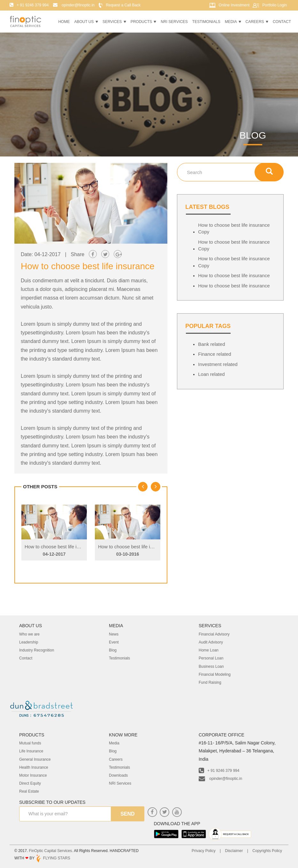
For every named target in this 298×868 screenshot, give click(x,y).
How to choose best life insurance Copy (67, 547)
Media (233, 22)
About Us (86, 22)
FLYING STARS (53, 858)
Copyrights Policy (267, 851)
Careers (257, 22)
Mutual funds (30, 743)
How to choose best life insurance (234, 275)
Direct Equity (30, 783)
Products (144, 22)
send (127, 814)
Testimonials (206, 22)
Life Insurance (31, 751)
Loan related (211, 374)
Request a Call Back (123, 5)
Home (64, 22)
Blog (113, 751)
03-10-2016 (128, 554)
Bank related (211, 344)
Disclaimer (234, 851)
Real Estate (29, 791)
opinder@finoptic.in (220, 779)
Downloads (118, 775)
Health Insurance (34, 767)
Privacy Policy (204, 851)
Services (114, 22)
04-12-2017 (54, 554)
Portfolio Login (275, 5)
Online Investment (234, 5)
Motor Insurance (33, 775)
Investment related (218, 364)
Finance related (214, 354)
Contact (282, 22)
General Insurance (35, 759)
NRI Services (174, 22)
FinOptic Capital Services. (51, 851)
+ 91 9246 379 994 (219, 771)
